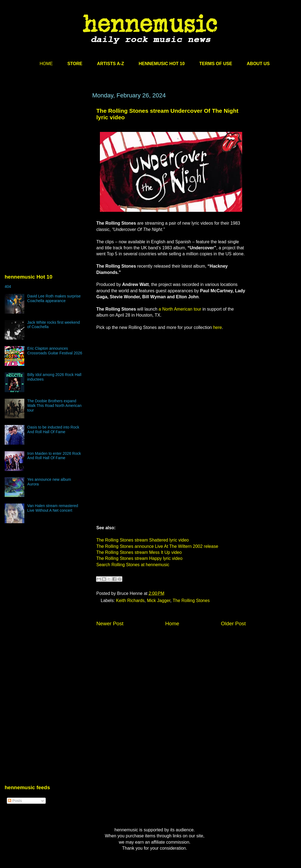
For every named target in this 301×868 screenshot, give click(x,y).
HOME (46, 64)
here (218, 327)
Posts (15, 801)
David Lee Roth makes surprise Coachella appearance (54, 298)
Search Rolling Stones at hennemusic (133, 565)
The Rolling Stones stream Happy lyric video (139, 558)
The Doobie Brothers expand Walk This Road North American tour (54, 406)
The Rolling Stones (191, 601)
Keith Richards (130, 601)
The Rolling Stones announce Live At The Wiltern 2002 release (157, 546)
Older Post (233, 623)
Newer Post (110, 623)
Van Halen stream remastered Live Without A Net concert (53, 508)
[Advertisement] (46, 144)
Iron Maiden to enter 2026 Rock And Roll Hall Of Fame (54, 456)
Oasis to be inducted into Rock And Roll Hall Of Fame (53, 429)
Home (172, 623)
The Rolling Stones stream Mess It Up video (139, 552)
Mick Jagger (159, 601)
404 (8, 287)
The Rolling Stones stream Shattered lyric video (143, 540)
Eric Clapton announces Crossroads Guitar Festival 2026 (55, 351)
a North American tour (180, 309)
